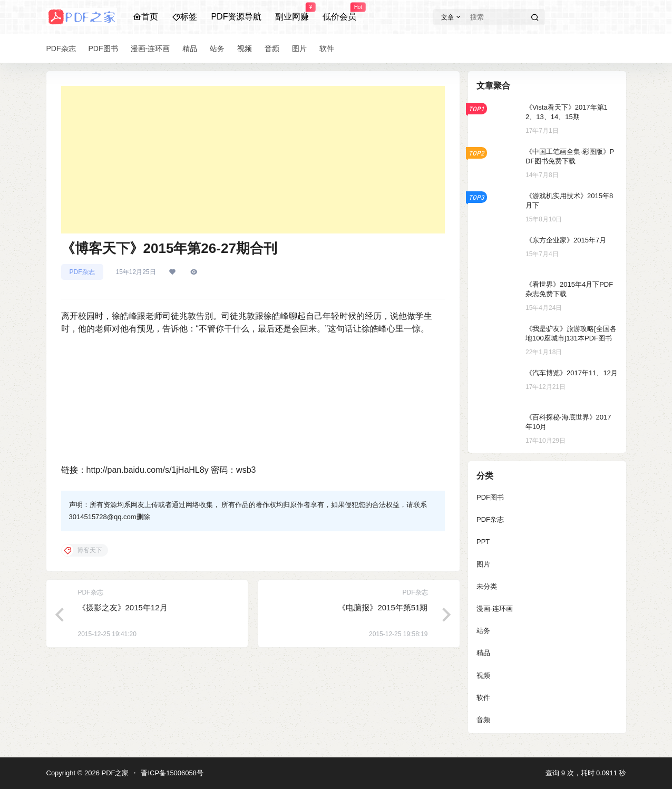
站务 (483, 631)
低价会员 (339, 12)
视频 (483, 675)
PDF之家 (114, 773)
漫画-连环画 (495, 608)
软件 (483, 698)
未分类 (487, 586)
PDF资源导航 (236, 17)
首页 (145, 17)
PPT (483, 542)
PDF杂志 (82, 272)
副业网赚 (292, 12)
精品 (483, 653)
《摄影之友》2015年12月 (123, 607)
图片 (483, 564)
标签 (184, 17)
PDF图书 (490, 497)
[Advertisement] (253, 160)
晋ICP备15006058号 (172, 773)
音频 (483, 720)
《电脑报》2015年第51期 (383, 607)
